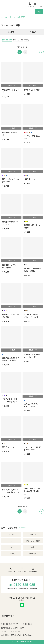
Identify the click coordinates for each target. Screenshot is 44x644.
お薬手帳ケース (29, 179)
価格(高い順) (18, 40)
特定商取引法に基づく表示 (12, 628)
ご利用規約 (28, 624)
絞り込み (33, 32)
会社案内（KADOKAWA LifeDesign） (17, 635)
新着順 (27, 40)
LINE (22, 605)
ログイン (30, 5)
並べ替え (11, 32)
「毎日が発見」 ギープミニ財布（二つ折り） (32, 491)
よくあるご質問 (22, 570)
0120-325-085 (24, 585)
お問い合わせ (33, 570)
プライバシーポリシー (11, 631)
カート (35, 5)
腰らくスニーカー (9, 447)
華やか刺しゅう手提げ (32, 90)
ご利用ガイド (11, 570)
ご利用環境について (10, 624)
